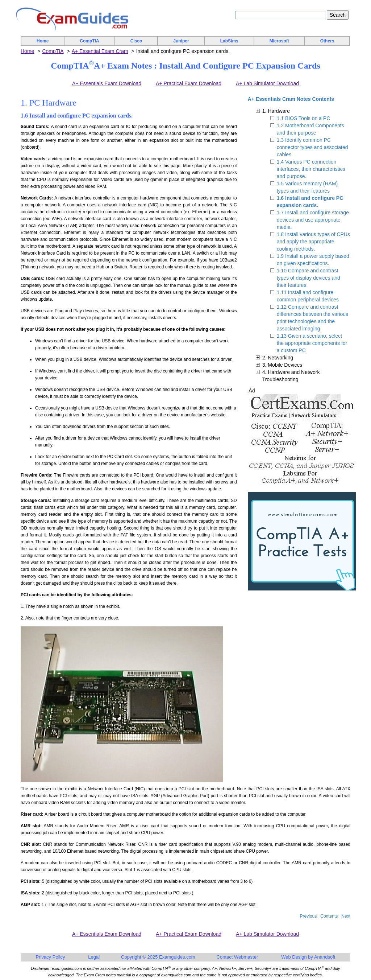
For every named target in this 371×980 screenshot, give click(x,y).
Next (346, 916)
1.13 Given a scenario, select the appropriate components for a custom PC (312, 343)
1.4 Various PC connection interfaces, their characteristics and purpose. (311, 169)
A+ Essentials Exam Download (107, 83)
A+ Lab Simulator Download (267, 83)
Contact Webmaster (237, 957)
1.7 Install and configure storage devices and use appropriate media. (313, 220)
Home (43, 41)
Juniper (181, 41)
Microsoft (279, 41)
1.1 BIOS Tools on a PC (304, 118)
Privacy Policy (51, 957)
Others (327, 41)
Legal (94, 957)
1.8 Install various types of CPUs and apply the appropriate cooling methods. (313, 242)
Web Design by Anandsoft (308, 957)
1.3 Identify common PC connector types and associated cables (312, 147)
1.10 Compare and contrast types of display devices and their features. (309, 278)
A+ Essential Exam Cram (100, 51)
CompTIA (89, 41)
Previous (309, 916)
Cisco (136, 41)
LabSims (229, 41)
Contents (329, 916)
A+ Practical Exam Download (189, 83)
